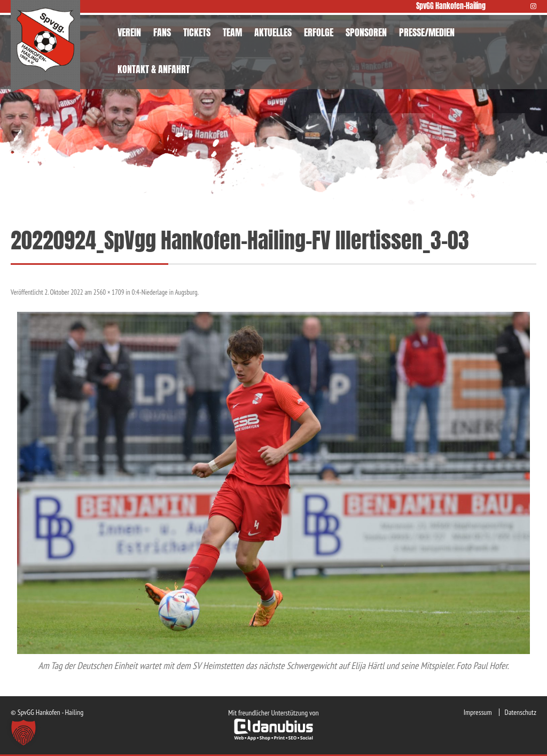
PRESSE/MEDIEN (427, 32)
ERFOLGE (319, 32)
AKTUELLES (273, 32)
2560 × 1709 (109, 292)
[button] (24, 733)
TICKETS (197, 32)
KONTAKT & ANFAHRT (154, 69)
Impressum (478, 712)
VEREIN (129, 32)
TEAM (232, 32)
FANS (162, 32)
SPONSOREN (366, 32)
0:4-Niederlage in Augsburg (165, 292)
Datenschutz (521, 712)
